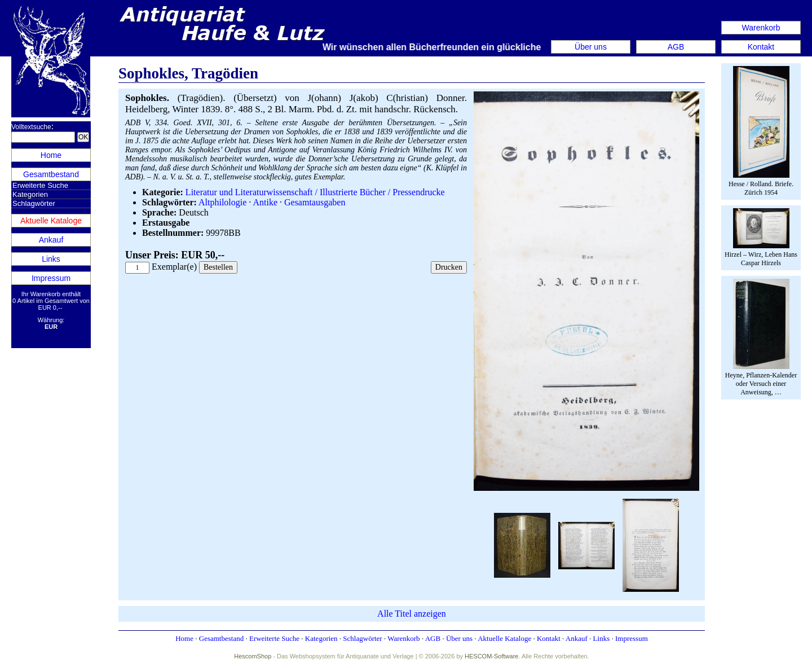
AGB (676, 47)
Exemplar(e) (174, 267)
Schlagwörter (34, 203)
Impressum (51, 278)
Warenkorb (761, 28)
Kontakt (761, 47)
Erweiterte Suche (40, 185)
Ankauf (51, 240)
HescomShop (253, 656)
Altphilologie (222, 202)
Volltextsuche (31, 127)
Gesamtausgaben (315, 202)
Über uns (591, 47)
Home (51, 155)
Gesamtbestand (51, 174)
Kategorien (30, 194)
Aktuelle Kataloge (51, 221)
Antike (265, 202)
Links (51, 259)
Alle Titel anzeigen (412, 614)
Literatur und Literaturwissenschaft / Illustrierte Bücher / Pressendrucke (315, 192)
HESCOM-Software (491, 656)
